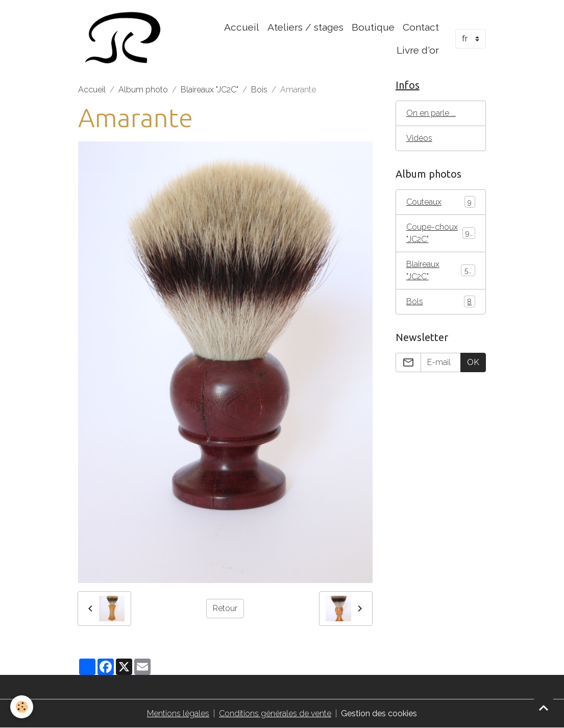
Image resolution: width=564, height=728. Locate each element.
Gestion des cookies (379, 713)
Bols (441, 301)
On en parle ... (431, 113)
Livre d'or (418, 50)
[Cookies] (22, 707)
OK (473, 362)
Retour (225, 608)
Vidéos (419, 138)
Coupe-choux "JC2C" (441, 233)
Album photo (143, 90)
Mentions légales (178, 713)
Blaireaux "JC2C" (210, 90)
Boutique (373, 27)
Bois (259, 90)
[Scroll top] (544, 708)
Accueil (242, 27)
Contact (421, 27)
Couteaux (441, 202)
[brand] (123, 39)
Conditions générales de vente (275, 713)
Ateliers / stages (305, 27)
